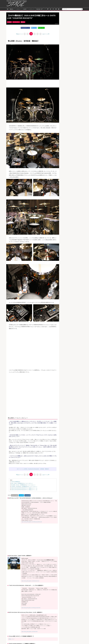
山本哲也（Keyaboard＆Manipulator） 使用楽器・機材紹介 (36, 469)
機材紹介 (12, 9)
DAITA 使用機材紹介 (16, 482)
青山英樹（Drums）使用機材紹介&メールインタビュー (23, 485)
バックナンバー (31, 9)
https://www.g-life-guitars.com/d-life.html (30, 632)
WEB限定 (9, 22)
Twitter (21, 496)
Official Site (14, 496)
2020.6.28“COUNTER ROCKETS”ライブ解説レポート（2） (24, 490)
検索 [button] (82, 10)
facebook (27, 496)
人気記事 (25, 9)
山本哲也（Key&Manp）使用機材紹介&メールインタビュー (24, 487)
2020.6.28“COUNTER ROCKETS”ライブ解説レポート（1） (24, 489)
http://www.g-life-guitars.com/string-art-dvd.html (31, 608)
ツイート (34, 28)
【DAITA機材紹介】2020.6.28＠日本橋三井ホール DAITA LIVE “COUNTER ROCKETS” (31, 17)
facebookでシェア (25, 28)
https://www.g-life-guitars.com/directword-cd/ (30, 581)
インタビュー (18, 9)
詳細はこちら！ (12, 640)
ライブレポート (16, 22)
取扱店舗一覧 (39, 9)
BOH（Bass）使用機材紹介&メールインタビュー (22, 484)
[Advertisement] (57, 4)
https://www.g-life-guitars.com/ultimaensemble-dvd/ (32, 522)
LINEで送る (41, 28)
